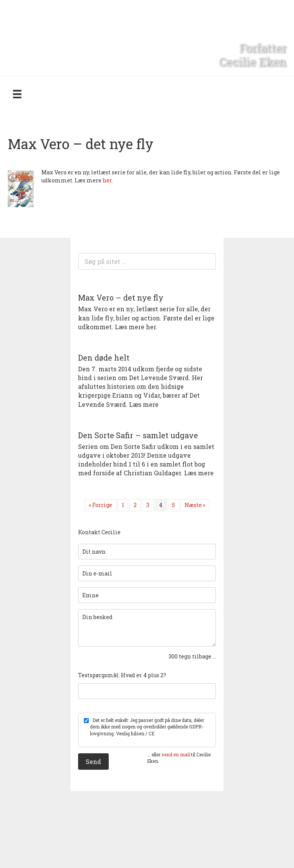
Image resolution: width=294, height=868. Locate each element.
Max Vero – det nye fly (121, 297)
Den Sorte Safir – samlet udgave (138, 435)
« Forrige (100, 505)
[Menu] (17, 94)
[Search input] (147, 261)
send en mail (176, 754)
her (107, 180)
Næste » (195, 505)
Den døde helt (104, 358)
